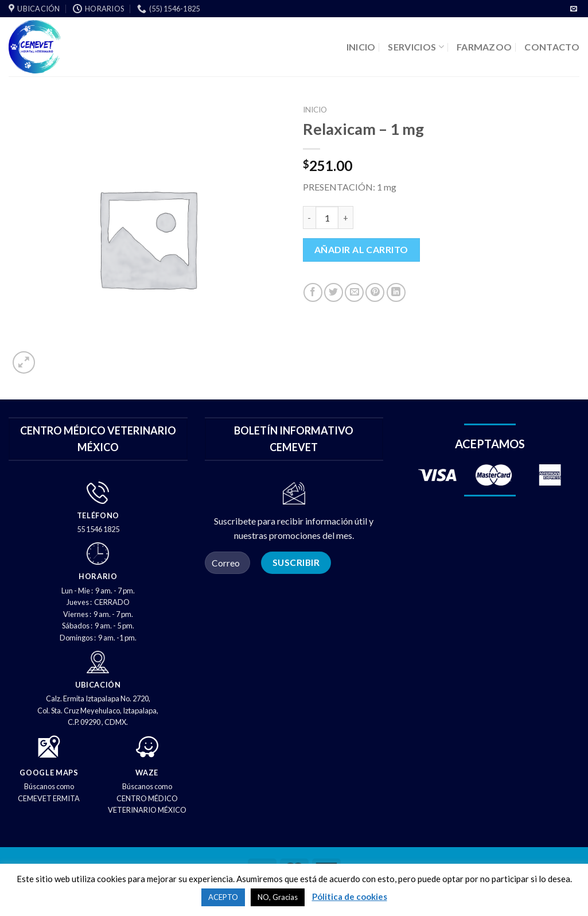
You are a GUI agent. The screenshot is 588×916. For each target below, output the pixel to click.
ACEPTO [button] (223, 897)
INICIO (361, 47)
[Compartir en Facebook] (313, 292)
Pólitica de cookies (350, 896)
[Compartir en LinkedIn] (396, 292)
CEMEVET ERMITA (49, 798)
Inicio (315, 110)
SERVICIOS (416, 47)
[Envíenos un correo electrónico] (574, 9)
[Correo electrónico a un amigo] (354, 292)
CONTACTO (552, 47)
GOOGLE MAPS (49, 773)
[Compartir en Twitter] (334, 292)
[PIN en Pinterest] (375, 292)
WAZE (147, 773)
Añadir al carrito (361, 249)
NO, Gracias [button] (278, 897)
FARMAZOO (484, 47)
